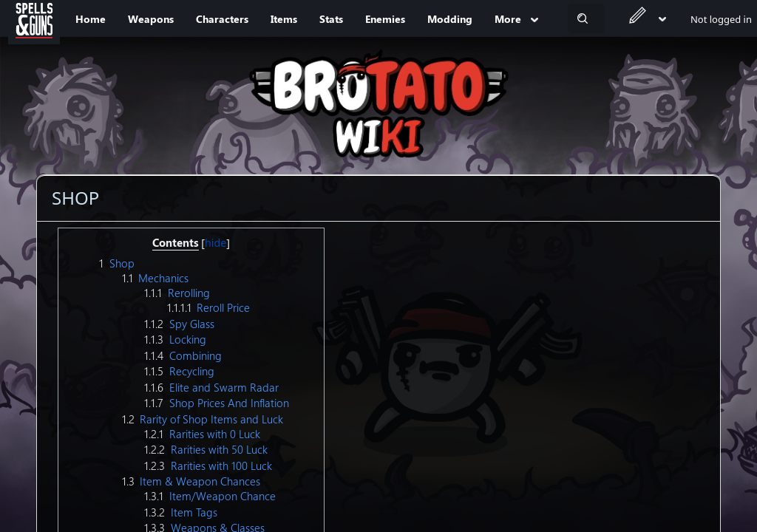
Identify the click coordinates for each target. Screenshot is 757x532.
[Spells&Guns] (34, 18)
